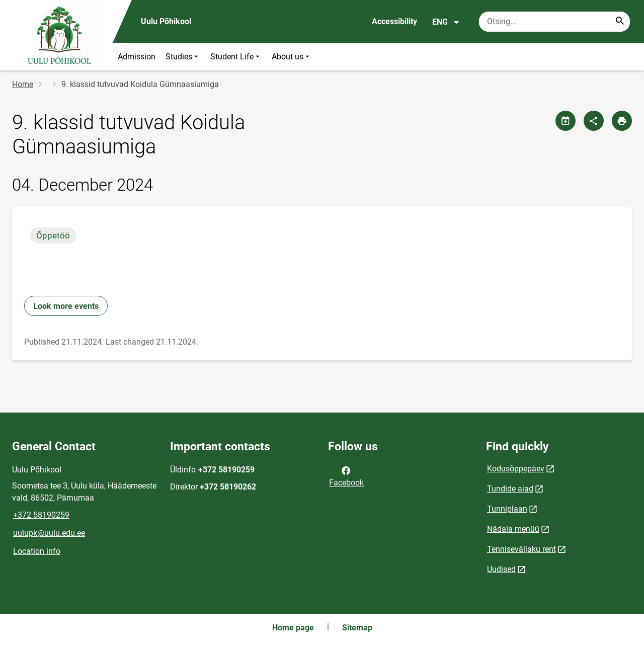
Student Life (236, 57)
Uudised (501, 569)
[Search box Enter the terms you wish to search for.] (554, 22)
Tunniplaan (507, 509)
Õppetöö (53, 235)
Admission (137, 57)
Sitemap (357, 628)
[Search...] (620, 22)
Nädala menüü (513, 529)
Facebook (346, 476)
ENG (446, 22)
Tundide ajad (510, 489)
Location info (37, 551)
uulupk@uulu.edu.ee (49, 533)
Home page (293, 628)
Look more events (66, 306)
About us (292, 57)
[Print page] (622, 121)
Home (23, 84)
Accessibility (394, 21)
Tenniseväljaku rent (521, 549)
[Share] (594, 121)
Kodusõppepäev (516, 469)
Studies (183, 57)
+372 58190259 (41, 515)
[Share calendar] (566, 121)
